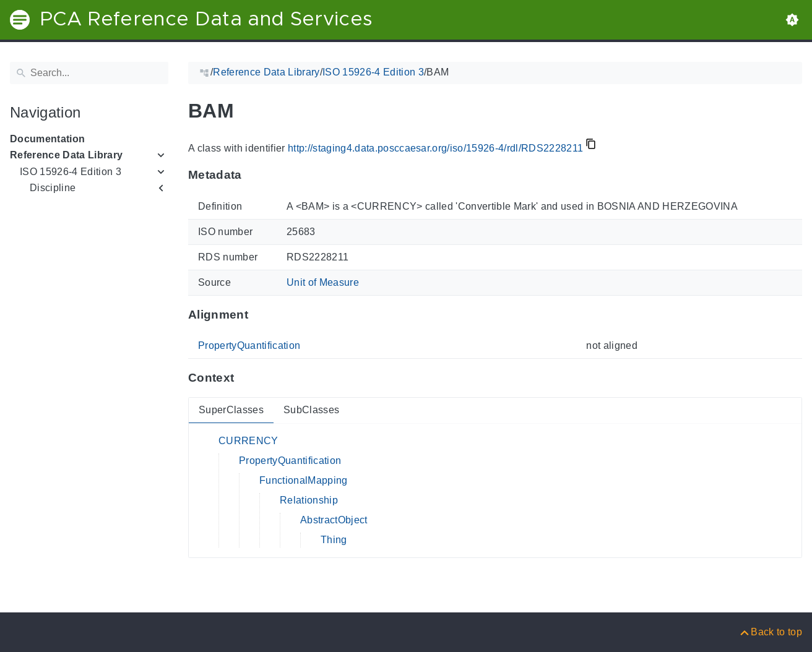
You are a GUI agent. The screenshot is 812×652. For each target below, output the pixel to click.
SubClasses (311, 410)
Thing (334, 540)
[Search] (89, 73)
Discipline (53, 188)
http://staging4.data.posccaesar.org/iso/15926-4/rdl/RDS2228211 (435, 148)
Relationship (309, 500)
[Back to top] (770, 632)
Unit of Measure (323, 282)
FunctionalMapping (304, 480)
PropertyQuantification (249, 345)
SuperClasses (231, 410)
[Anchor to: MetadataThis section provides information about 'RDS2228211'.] (254, 175)
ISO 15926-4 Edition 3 (71, 172)
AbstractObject (334, 520)
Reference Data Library (66, 155)
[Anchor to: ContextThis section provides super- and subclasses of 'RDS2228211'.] (246, 378)
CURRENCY (248, 441)
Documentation (47, 139)
